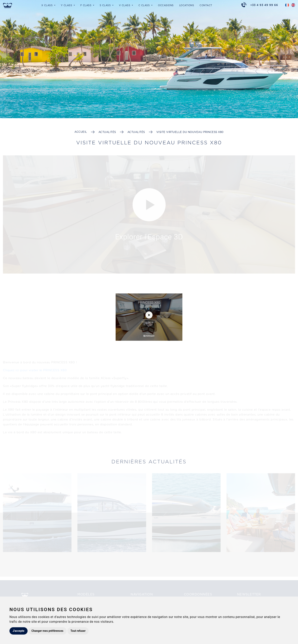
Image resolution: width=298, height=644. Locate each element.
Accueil (81, 132)
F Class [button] (86, 5)
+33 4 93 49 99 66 (264, 5)
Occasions (166, 5)
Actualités (107, 132)
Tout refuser (78, 631)
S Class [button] (106, 5)
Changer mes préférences (47, 631)
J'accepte (19, 631)
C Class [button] (145, 5)
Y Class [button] (67, 5)
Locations (187, 5)
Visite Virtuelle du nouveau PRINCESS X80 (190, 132)
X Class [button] (47, 5)
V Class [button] (125, 5)
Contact (206, 5)
